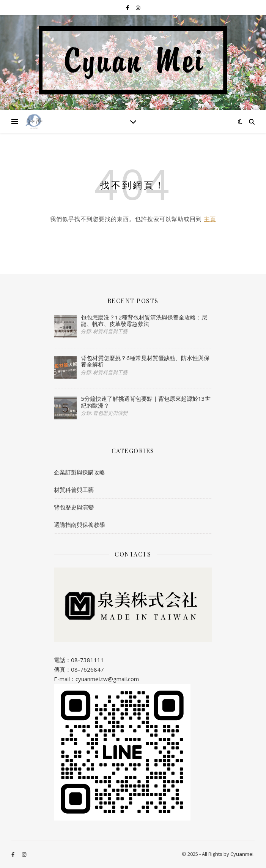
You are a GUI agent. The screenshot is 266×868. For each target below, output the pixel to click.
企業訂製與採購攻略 (79, 472)
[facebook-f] (128, 8)
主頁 (210, 219)
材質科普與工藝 (74, 490)
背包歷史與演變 (74, 507)
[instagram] (138, 8)
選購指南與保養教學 (79, 525)
